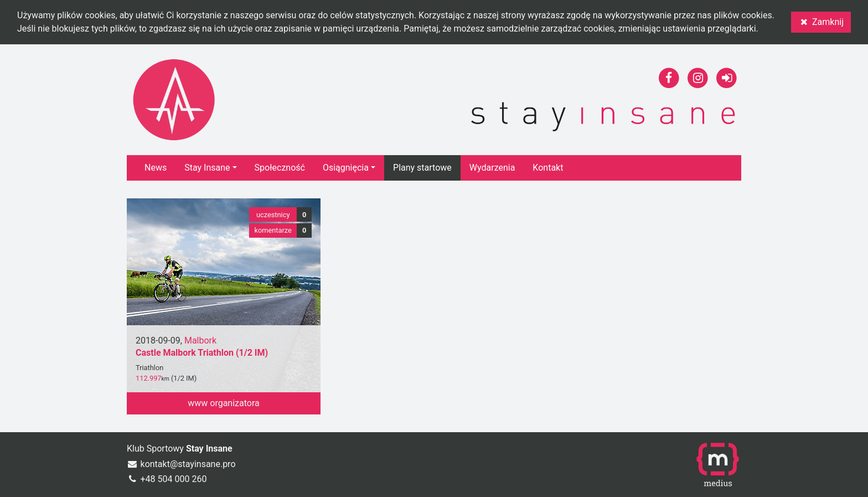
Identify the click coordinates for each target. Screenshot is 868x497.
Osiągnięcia (346, 168)
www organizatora (224, 403)
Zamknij (821, 22)
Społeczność (280, 168)
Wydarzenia (492, 168)
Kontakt (548, 168)
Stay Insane (207, 168)
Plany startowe (422, 168)
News (156, 168)
